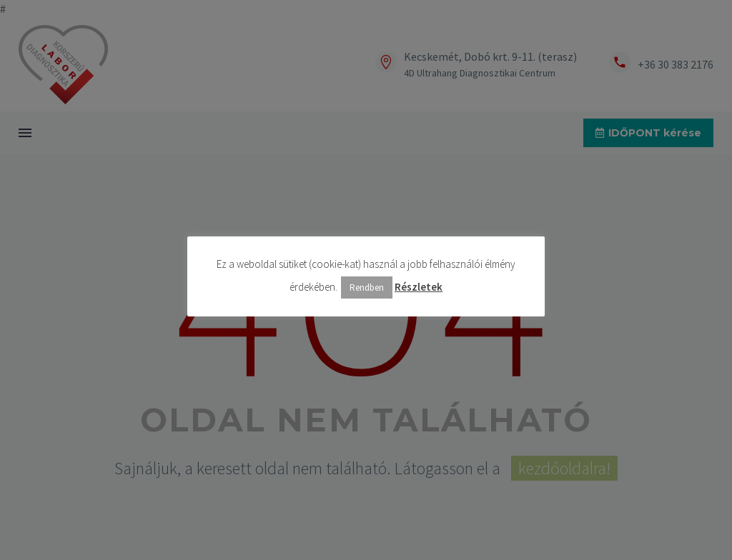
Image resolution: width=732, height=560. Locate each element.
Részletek (419, 287)
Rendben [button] (367, 287)
